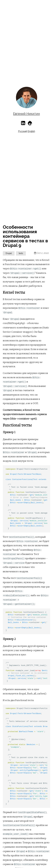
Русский (23, 131)
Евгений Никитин (26, 114)
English (31, 131)
